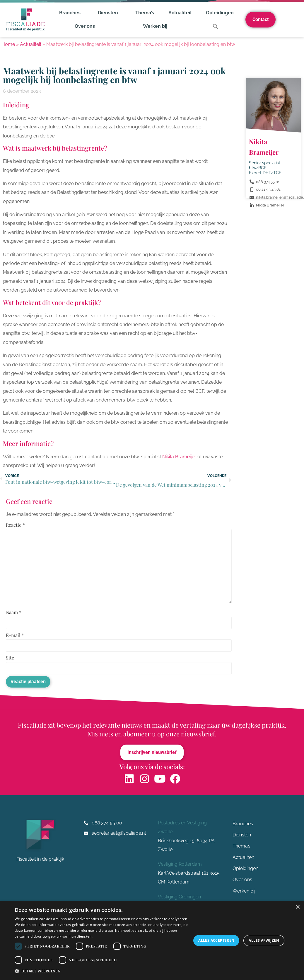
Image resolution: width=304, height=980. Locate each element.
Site (10, 658)
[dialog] (152, 941)
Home (8, 44)
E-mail (15, 636)
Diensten (109, 13)
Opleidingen (220, 13)
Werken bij (155, 26)
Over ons (86, 26)
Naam (14, 613)
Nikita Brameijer (179, 457)
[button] (216, 26)
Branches (71, 13)
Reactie (15, 525)
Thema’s (145, 13)
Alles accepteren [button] (216, 940)
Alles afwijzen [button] (264, 940)
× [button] (297, 907)
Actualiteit (180, 13)
